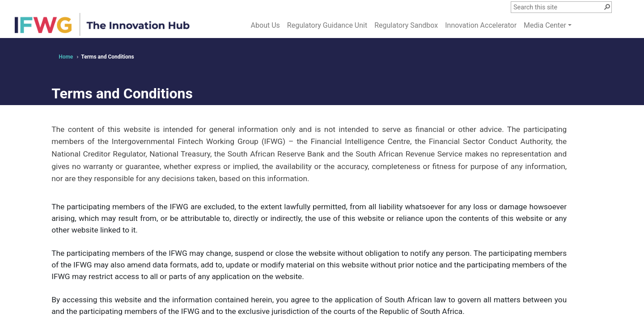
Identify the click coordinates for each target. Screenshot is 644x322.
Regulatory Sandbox (406, 25)
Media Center (545, 25)
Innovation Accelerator (481, 25)
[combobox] (558, 8)
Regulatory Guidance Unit (327, 25)
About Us (265, 25)
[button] (607, 6)
